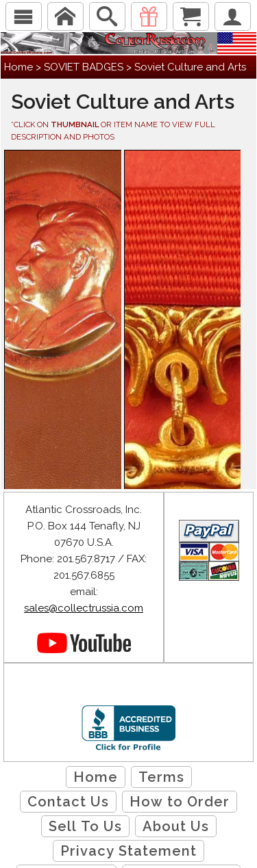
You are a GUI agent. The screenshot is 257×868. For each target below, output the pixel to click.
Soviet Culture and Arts (190, 67)
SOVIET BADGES (84, 67)
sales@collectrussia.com (84, 608)
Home (19, 67)
